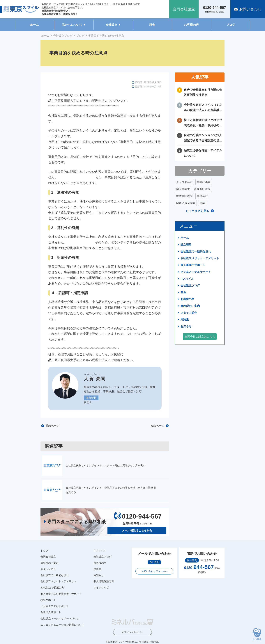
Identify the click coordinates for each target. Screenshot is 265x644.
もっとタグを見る (197, 211)
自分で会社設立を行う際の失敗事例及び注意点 (203, 92)
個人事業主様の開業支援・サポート (61, 594)
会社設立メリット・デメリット (200, 258)
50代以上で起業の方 (52, 588)
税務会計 (202, 196)
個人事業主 (183, 189)
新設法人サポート (51, 612)
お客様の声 (191, 25)
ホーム (34, 25)
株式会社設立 (184, 196)
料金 (152, 25)
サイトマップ (101, 588)
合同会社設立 (202, 189)
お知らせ (186, 326)
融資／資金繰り (186, 203)
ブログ (231, 25)
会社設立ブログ (63, 36)
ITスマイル (187, 279)
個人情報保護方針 (104, 581)
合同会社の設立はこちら (200, 337)
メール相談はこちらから (137, 530)
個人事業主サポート (193, 265)
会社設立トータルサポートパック (60, 618)
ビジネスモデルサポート (196, 272)
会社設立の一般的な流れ (196, 251)
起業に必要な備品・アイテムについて (203, 153)
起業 (202, 203)
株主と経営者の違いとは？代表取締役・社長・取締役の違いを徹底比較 (203, 123)
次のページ (160, 426)
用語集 (185, 319)
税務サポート (48, 600)
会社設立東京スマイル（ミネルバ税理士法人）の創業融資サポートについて (203, 108)
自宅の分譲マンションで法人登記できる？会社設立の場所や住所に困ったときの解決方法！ (203, 138)
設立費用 (186, 245)
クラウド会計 (184, 182)
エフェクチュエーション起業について (62, 625)
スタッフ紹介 (189, 313)
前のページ (50, 426)
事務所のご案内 (190, 306)
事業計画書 (204, 182)
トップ (44, 550)
